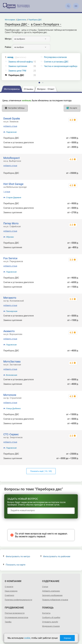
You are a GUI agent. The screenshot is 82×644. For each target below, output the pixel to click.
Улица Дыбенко (13, 408)
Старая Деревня (14, 197)
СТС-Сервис (11, 434)
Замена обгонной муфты (21, 62)
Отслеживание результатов (16, 618)
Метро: (8, 39)
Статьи (45, 587)
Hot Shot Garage (13, 184)
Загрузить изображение (52, 595)
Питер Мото (11, 223)
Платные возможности (15, 613)
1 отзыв (7, 192)
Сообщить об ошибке (51, 618)
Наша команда (11, 591)
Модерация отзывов (51, 626)
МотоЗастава (12, 361)
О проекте (9, 587)
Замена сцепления (18, 66)
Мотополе (10, 395)
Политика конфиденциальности (18, 600)
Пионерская (12, 311)
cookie (27, 638)
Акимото (9, 331)
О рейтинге (9, 595)
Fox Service (10, 258)
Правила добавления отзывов (55, 600)
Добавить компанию (51, 591)
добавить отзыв (10, 126)
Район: (8, 47)
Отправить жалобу (50, 622)
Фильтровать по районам (55, 556)
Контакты (46, 613)
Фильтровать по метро (17, 556)
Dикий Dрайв (12, 118)
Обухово (10, 237)
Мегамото (10, 298)
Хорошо (67, 638)
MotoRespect (11, 158)
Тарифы (8, 622)
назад (17, 57)
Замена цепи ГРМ (17, 71)
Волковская (12, 375)
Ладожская (11, 132)
